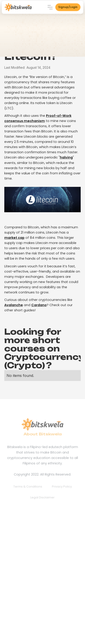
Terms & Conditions (28, 487)
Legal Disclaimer (42, 497)
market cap (14, 238)
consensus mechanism (25, 121)
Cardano (39, 305)
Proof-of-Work (59, 116)
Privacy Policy (62, 487)
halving (66, 157)
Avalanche (14, 305)
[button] (50, 7)
